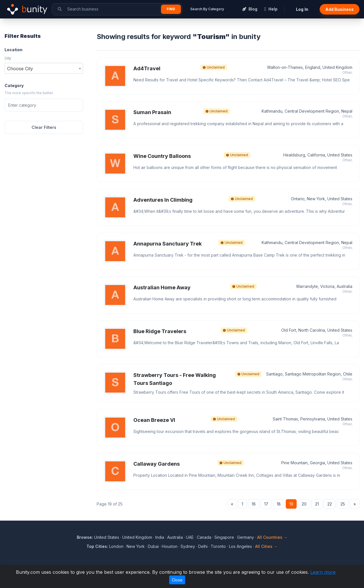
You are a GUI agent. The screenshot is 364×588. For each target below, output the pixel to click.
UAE (190, 537)
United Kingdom (137, 537)
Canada (204, 537)
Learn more (323, 572)
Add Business (340, 9)
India (160, 537)
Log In (302, 9)
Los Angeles (240, 546)
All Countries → (272, 537)
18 (279, 504)
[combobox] (44, 68)
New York (136, 546)
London (116, 546)
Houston (170, 546)
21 (317, 504)
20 (304, 504)
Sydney (188, 546)
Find (171, 9)
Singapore (224, 537)
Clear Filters (44, 127)
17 (266, 504)
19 (291, 504)
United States (107, 537)
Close (177, 580)
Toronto (218, 546)
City (8, 58)
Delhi (203, 546)
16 (254, 504)
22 (330, 504)
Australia (175, 537)
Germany (246, 537)
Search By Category (207, 9)
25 (343, 504)
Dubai (153, 546)
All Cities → (266, 546)
